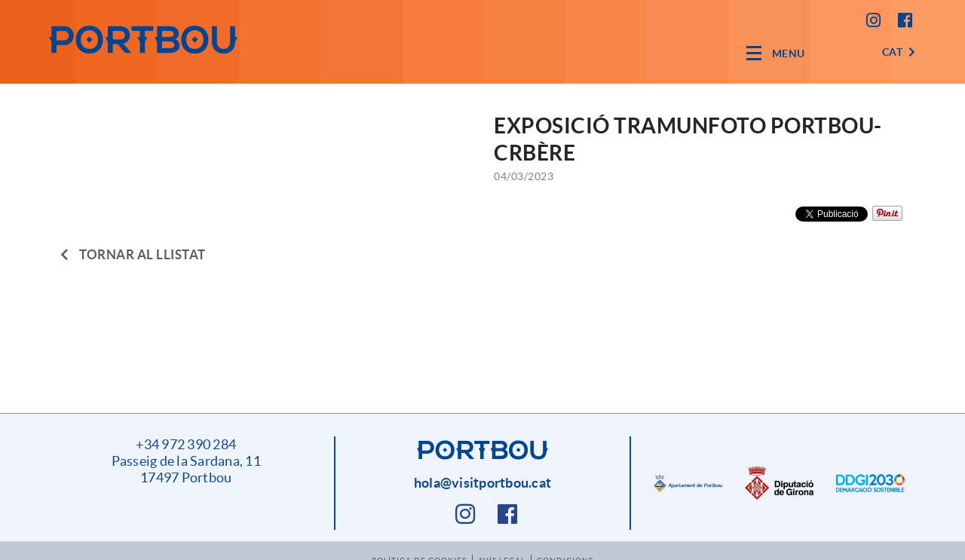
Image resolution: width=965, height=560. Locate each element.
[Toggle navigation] (776, 53)
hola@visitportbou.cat (482, 483)
